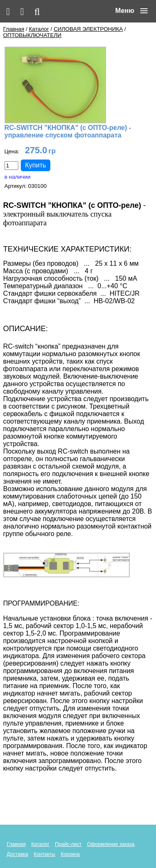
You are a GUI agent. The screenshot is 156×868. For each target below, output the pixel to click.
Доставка (17, 854)
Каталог (39, 29)
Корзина (70, 854)
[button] (131, 11)
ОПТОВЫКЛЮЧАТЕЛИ (32, 35)
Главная (14, 29)
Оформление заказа (111, 844)
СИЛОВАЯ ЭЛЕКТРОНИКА (88, 29)
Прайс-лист (68, 844)
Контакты (45, 854)
